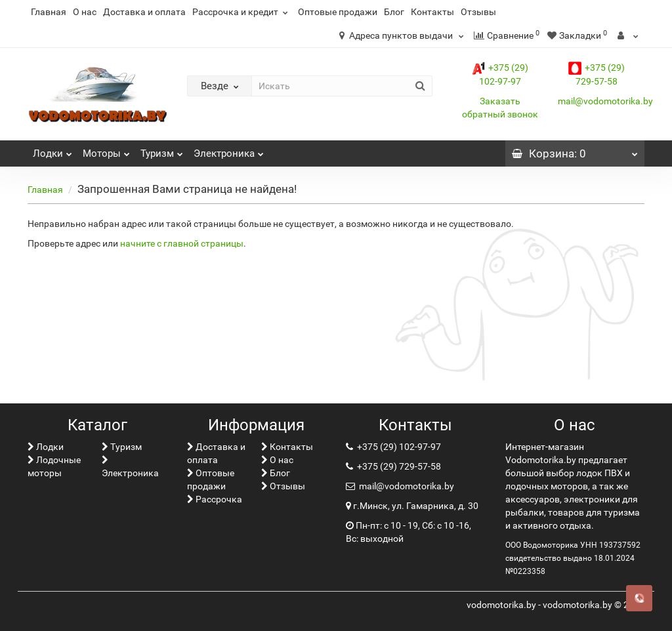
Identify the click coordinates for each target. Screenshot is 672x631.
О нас (85, 12)
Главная (49, 12)
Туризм (162, 150)
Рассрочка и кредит (242, 12)
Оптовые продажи (338, 12)
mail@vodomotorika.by (605, 101)
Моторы (106, 150)
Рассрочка (215, 499)
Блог (394, 12)
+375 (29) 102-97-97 (398, 447)
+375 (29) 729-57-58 (398, 466)
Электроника (229, 150)
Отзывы (478, 12)
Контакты (432, 12)
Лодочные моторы (54, 466)
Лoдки (52, 150)
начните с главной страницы (182, 243)
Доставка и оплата (144, 12)
